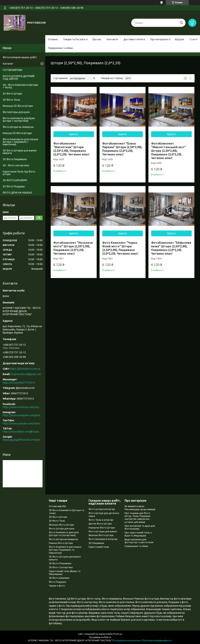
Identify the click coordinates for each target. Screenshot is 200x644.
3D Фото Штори (12, 94)
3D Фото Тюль (11, 100)
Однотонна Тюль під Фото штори (19, 173)
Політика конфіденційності (158, 640)
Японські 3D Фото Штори (18, 106)
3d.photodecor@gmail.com (26, 374)
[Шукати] (181, 23)
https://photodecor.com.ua (25, 369)
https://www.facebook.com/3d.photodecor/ (23, 407)
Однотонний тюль (99, 547)
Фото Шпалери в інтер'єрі (103, 539)
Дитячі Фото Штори (100, 524)
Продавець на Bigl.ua (100, 637)
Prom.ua (118, 634)
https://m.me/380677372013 (19, 383)
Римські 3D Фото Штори (17, 133)
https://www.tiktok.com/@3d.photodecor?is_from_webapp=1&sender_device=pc (23, 432)
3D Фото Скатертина (61, 567)
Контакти (112, 39)
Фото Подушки (57, 582)
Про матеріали (159, 39)
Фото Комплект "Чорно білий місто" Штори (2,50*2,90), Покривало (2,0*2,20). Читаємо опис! (120, 248)
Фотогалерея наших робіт (20, 57)
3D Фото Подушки (14, 186)
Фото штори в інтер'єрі (102, 509)
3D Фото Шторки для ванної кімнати (20, 152)
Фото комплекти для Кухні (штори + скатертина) (19, 120)
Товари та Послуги (74, 39)
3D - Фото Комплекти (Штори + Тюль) (20, 86)
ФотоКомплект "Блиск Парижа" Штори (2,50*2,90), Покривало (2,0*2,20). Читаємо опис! (122, 149)
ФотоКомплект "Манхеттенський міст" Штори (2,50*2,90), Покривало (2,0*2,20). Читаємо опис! (169, 151)
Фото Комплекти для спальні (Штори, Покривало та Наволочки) (65, 550)
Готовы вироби (57, 506)
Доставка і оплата (134, 39)
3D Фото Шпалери (59, 578)
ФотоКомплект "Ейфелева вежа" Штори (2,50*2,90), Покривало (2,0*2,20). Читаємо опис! (171, 248)
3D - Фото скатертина (16, 165)
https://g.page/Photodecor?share (21, 440)
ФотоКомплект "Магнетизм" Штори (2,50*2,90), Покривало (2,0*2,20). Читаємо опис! (71, 149)
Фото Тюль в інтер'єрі (101, 520)
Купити (74, 134)
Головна (53, 39)
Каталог (8, 64)
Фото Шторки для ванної (103, 531)
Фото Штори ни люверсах (64, 539)
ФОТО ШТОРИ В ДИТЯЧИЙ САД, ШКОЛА (19, 77)
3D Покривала (96, 543)
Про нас (97, 39)
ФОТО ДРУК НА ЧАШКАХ (17, 193)
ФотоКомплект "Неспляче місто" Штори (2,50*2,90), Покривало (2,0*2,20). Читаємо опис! (73, 248)
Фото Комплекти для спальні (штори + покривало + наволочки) (20, 142)
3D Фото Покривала (15, 159)
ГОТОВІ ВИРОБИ (12, 70)
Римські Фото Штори (61, 543)
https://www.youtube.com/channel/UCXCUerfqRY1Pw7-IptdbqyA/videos (23, 423)
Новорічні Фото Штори (102, 528)
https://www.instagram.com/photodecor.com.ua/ (23, 415)
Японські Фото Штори (61, 525)
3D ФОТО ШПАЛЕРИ (15, 180)
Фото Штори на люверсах (18, 127)
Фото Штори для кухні (62, 528)
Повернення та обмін (60, 48)
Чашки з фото (57, 586)
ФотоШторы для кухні (16, 112)
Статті (193, 39)
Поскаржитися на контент (128, 640)
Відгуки (180, 39)
